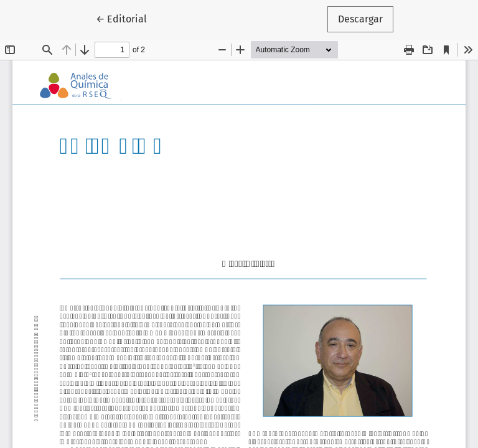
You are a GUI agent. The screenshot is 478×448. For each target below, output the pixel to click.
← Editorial (127, 18)
